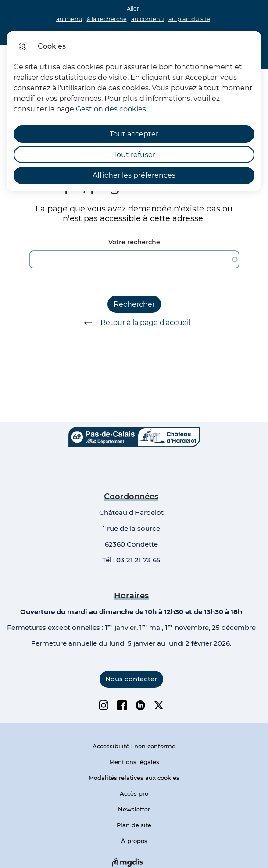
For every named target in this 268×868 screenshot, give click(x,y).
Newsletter (134, 809)
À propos (134, 841)
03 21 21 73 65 (138, 560)
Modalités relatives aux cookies (134, 778)
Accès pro (134, 793)
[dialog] (134, 111)
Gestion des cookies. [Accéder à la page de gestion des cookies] (112, 109)
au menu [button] (69, 19)
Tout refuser (134, 155)
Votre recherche (134, 242)
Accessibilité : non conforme (134, 746)
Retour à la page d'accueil (134, 323)
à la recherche (107, 19)
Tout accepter (134, 134)
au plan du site (189, 19)
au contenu (148, 19)
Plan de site (134, 825)
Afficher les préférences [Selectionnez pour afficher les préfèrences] (134, 175)
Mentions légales (134, 762)
